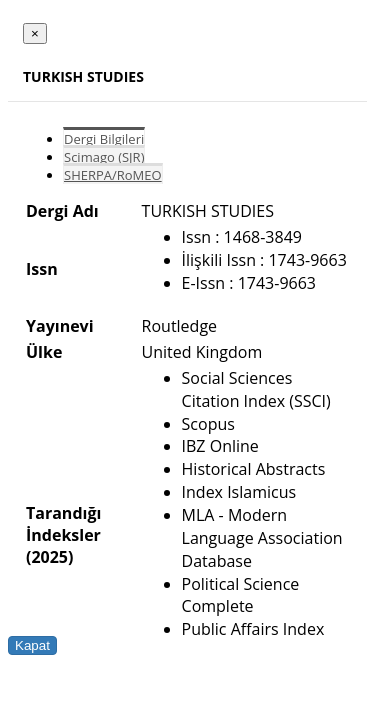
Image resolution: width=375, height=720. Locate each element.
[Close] (35, 33)
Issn (42, 269)
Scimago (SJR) (104, 157)
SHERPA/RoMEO (113, 175)
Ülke (44, 352)
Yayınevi (60, 326)
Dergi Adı (62, 211)
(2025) (49, 557)
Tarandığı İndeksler (63, 524)
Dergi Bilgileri (104, 139)
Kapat (32, 645)
